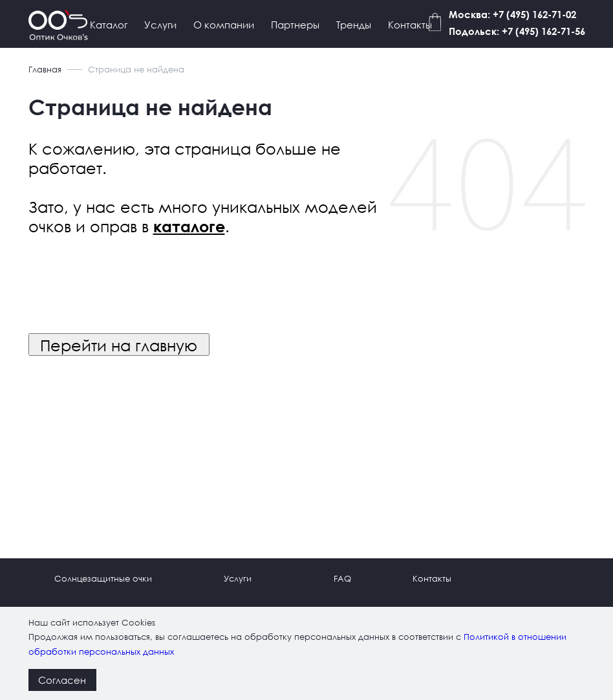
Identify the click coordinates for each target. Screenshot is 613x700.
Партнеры (295, 25)
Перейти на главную (119, 345)
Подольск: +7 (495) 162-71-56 (517, 31)
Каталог (109, 25)
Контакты (410, 25)
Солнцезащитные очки (103, 579)
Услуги (160, 25)
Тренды (354, 25)
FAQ (342, 579)
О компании (224, 25)
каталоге (189, 226)
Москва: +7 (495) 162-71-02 (512, 14)
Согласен (62, 680)
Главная (45, 70)
